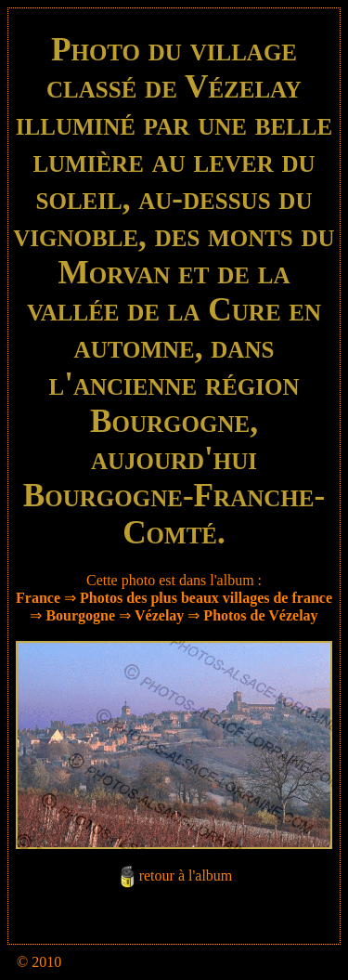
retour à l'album (186, 875)
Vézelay (159, 615)
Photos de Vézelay (260, 615)
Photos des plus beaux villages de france (206, 598)
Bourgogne (80, 615)
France (38, 598)
